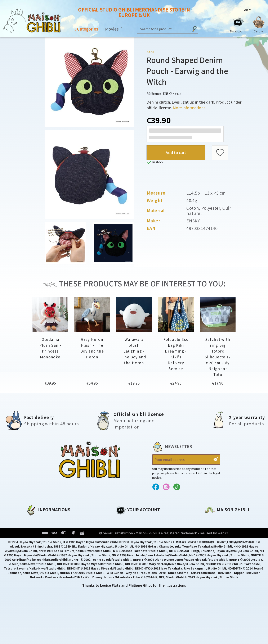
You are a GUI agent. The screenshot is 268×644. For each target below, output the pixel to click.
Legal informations (43, 527)
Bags (150, 52)
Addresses (124, 534)
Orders (121, 527)
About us (34, 520)
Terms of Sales (39, 541)
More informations (189, 108)
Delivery (33, 548)
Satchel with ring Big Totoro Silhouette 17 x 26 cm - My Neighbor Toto (218, 357)
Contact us (214, 564)
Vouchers (123, 541)
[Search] (163, 29)
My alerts (123, 555)
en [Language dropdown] (246, 10)
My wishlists (126, 548)
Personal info (127, 520)
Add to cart (176, 152)
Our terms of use (41, 534)
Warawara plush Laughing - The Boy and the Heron (134, 351)
